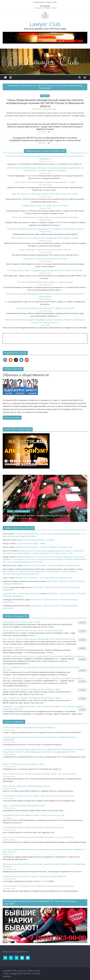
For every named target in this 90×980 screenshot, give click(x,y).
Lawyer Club (45, 24)
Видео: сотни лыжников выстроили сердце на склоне (24, 805)
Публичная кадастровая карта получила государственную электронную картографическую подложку (43, 656)
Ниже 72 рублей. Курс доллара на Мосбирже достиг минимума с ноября (32, 689)
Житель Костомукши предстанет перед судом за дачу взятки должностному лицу (45, 217)
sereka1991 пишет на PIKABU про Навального (21, 593)
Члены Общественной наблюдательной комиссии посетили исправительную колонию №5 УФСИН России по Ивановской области (45, 103)
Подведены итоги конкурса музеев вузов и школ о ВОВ (45, 259)
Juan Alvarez (39, 518)
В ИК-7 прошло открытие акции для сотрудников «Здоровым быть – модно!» (45, 182)
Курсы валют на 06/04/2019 (14, 648)
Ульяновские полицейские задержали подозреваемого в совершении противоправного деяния (45, 229)
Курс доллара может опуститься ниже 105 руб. (22, 622)
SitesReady (49, 109)
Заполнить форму (12, 418)
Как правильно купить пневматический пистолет (53, 515)
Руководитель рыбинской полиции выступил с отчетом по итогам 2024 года (33, 815)
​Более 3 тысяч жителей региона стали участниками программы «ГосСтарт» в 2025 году (38, 837)
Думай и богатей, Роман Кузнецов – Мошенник (36, 540)
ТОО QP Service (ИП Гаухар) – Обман (31, 543)
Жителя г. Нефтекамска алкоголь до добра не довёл (24, 764)
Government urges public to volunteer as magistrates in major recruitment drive (33, 827)
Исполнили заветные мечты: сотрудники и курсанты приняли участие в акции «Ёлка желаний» (45, 270)
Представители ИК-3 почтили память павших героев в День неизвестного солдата (45, 194)
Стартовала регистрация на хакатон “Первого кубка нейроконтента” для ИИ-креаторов (38, 796)
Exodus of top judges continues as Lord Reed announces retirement (45, 250)
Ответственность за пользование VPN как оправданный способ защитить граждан (45, 238)
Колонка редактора (37, 511)
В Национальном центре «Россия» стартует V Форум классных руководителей (34, 876)
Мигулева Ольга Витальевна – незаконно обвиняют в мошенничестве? (44, 547)
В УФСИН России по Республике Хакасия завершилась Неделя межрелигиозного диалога (38, 886)
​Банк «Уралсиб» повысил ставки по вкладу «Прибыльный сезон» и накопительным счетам (39, 639)
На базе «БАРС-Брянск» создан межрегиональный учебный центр (29, 727)
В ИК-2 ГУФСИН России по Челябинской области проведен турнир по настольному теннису (40, 774)
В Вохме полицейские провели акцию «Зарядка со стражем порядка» (45, 282)
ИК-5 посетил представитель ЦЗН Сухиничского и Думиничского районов (45, 308)
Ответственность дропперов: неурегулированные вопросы (26, 786)
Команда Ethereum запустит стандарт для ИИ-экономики (45, 205)
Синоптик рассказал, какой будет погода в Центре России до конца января (33, 630)
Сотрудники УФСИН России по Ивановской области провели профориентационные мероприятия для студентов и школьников (45, 139)
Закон (25, 511)
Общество (45, 96)
